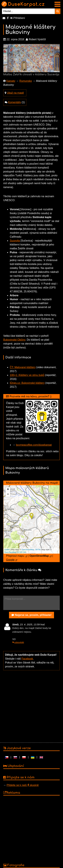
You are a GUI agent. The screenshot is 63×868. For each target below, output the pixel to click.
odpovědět (18, 642)
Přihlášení (18, 18)
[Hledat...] (28, 11)
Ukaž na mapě (15, 93)
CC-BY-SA (21, 552)
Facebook (27, 659)
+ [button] (8, 490)
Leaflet (7, 550)
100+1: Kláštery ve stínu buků (27, 375)
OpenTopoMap (10, 552)
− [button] (8, 494)
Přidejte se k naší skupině (23, 785)
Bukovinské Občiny (14, 340)
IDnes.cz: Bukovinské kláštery (27, 383)
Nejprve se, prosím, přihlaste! (31, 615)
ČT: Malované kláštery (23, 367)
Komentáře (14, 102)
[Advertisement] (31, 706)
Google (10, 560)
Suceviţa (15, 241)
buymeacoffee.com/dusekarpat (34, 445)
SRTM (38, 550)
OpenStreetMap (28, 550)
